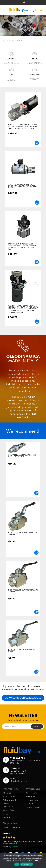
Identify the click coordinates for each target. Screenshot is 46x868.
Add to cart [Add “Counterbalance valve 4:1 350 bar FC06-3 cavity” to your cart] (36, 493)
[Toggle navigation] (4, 10)
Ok (17, 864)
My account (31, 793)
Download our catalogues (23, 698)
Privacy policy (27, 864)
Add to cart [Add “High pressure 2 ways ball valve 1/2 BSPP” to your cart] (36, 672)
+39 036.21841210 (18, 773)
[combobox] (23, 827)
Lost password (33, 800)
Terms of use (9, 810)
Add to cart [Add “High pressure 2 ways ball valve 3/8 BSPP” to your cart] (36, 553)
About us (7, 793)
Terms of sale (9, 796)
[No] (43, 860)
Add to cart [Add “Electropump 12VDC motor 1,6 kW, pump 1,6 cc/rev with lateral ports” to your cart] (37, 203)
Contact (6, 818)
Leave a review (33, 807)
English (27, 2)
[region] (23, 26)
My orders (31, 796)
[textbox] (23, 827)
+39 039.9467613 (18, 771)
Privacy (6, 814)
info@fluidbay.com (18, 781)
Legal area (8, 807)
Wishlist (29, 804)
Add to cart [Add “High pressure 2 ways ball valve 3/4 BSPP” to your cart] (36, 612)
